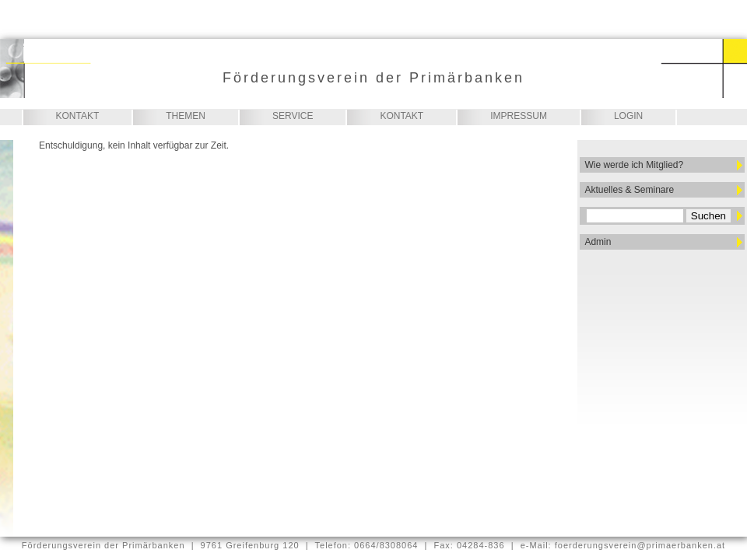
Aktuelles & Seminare (629, 190)
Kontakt (78, 116)
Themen (186, 116)
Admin (598, 242)
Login (628, 116)
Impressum (519, 116)
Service (293, 116)
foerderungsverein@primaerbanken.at (640, 545)
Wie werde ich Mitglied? (634, 165)
